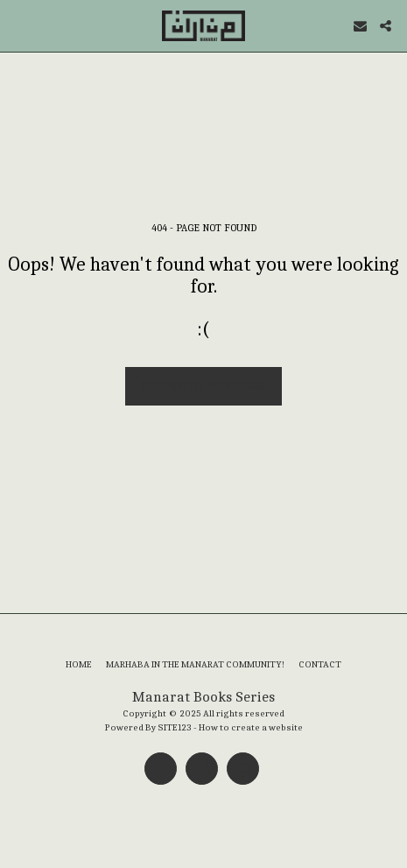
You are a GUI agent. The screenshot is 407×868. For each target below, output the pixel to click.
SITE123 (175, 727)
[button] (19, 25)
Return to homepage (204, 386)
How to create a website (251, 727)
